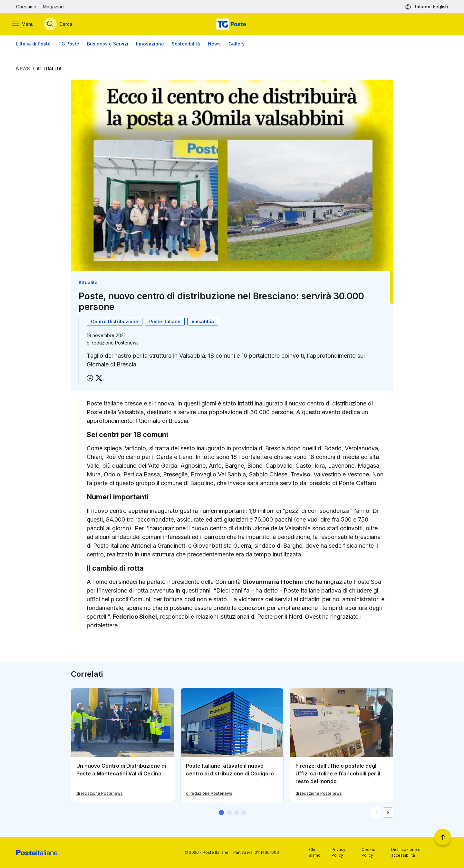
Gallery (237, 45)
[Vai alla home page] (232, 25)
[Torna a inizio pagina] (443, 837)
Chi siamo (26, 7)
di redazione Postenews (100, 795)
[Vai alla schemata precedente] (376, 814)
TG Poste (69, 45)
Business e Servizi (108, 45)
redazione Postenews (115, 344)
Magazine (53, 7)
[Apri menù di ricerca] (62, 25)
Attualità (49, 70)
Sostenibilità (186, 45)
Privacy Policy (338, 852)
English (440, 7)
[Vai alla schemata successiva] (388, 814)
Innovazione (150, 45)
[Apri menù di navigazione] (27, 25)
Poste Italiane (165, 323)
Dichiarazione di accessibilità (406, 852)
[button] (221, 814)
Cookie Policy (368, 852)
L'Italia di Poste (33, 45)
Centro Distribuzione (115, 323)
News (214, 45)
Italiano (422, 7)
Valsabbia (203, 323)
